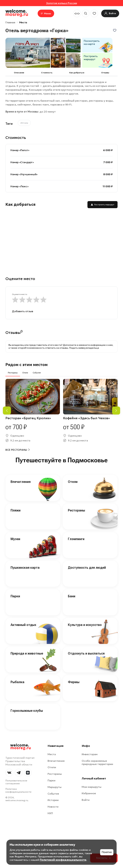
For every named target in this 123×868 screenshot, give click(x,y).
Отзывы (105, 73)
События (53, 794)
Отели (73, 482)
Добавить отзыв (23, 311)
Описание (19, 73)
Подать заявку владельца (84, 348)
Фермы (74, 682)
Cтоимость (47, 73)
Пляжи (16, 510)
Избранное (89, 793)
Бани (72, 596)
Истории (53, 800)
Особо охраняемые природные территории (97, 762)
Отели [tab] (25, 373)
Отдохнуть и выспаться (86, 653)
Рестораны (76, 510)
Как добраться (77, 73)
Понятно (107, 852)
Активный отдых (23, 625)
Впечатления (21, 482)
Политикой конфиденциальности (63, 860)
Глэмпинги (76, 539)
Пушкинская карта (25, 568)
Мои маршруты (92, 787)
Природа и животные (27, 653)
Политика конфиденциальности (18, 790)
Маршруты (55, 787)
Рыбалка (17, 682)
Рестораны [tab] (13, 373)
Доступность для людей (87, 568)
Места (23, 22)
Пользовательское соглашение (16, 782)
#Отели (24, 123)
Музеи (15, 539)
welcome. (21, 747)
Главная (10, 22)
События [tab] (37, 373)
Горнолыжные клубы (27, 711)
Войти (86, 800)
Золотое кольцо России (62, 3)
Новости (53, 807)
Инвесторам (90, 754)
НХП (50, 813)
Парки (15, 596)
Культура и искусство (85, 625)
